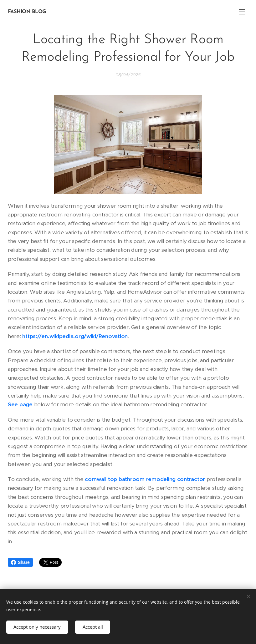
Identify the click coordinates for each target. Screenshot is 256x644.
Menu (242, 12)
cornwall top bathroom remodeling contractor (145, 479)
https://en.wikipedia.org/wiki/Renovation (75, 336)
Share (20, 562)
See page (20, 404)
